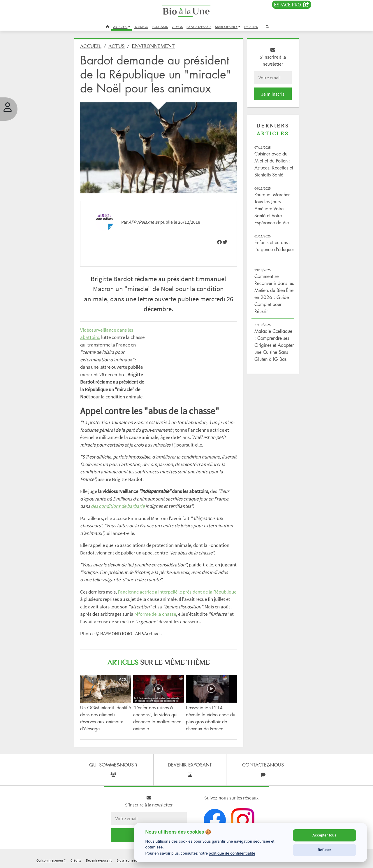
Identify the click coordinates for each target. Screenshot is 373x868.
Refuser (324, 850)
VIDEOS (177, 27)
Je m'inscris (273, 94)
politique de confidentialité (232, 853)
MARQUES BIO (226, 27)
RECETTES (251, 27)
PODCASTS (160, 27)
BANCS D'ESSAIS (199, 27)
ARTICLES (120, 27)
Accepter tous (324, 835)
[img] (219, 242)
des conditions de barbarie (118, 506)
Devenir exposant (99, 860)
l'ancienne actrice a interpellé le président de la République (177, 592)
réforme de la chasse (155, 614)
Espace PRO (292, 5)
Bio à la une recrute (131, 860)
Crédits (76, 860)
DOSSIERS (141, 27)
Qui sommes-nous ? (51, 860)
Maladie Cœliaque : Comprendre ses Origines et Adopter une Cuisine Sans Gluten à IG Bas (274, 345)
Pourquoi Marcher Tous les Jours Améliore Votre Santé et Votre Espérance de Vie (272, 209)
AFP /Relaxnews (144, 222)
